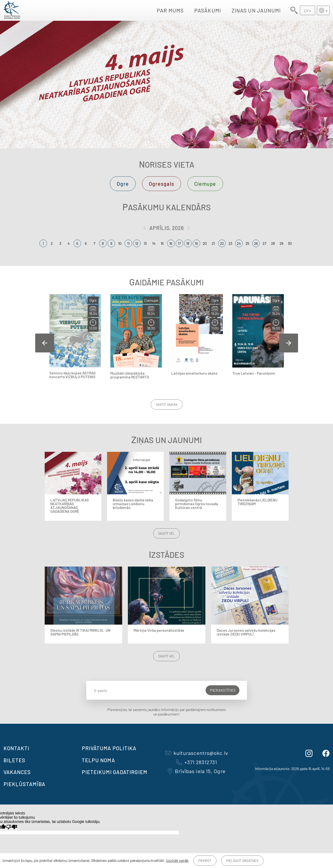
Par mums (170, 10)
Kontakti (17, 748)
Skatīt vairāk (167, 404)
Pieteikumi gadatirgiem (115, 772)
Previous (45, 343)
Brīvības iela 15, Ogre (197, 771)
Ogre (123, 184)
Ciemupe (205, 184)
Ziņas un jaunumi (256, 10)
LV (306, 11)
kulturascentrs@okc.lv (197, 753)
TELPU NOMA (98, 760)
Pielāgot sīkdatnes (242, 861)
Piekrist (205, 861)
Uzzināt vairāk (177, 860)
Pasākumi (208, 10)
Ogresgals (162, 184)
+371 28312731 (197, 762)
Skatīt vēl (166, 533)
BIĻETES (15, 760)
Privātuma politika (109, 748)
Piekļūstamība (24, 784)
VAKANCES (17, 772)
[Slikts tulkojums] (12, 827)
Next (289, 343)
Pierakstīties (223, 690)
